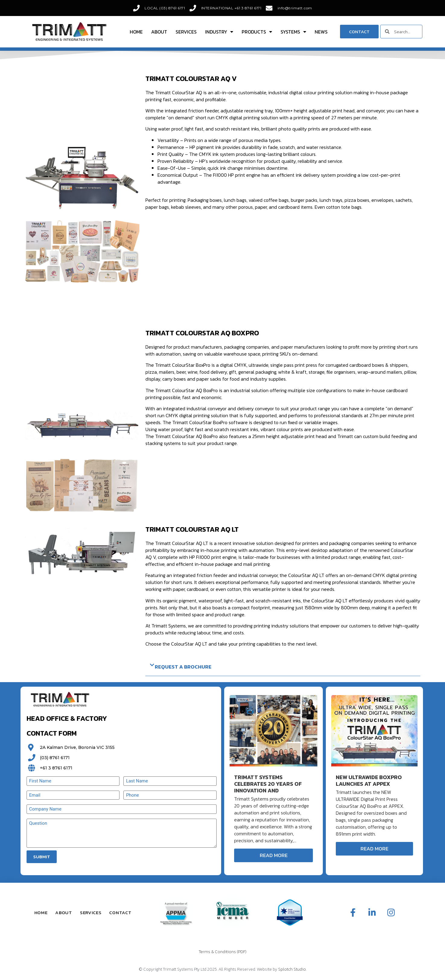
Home (136, 32)
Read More (274, 855)
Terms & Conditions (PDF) (223, 952)
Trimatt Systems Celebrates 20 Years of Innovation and (268, 784)
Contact (120, 912)
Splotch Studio (292, 969)
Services (186, 32)
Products (257, 32)
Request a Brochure (183, 667)
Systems (293, 32)
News (321, 32)
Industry (219, 32)
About (159, 32)
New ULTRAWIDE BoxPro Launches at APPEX (369, 780)
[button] (283, 667)
